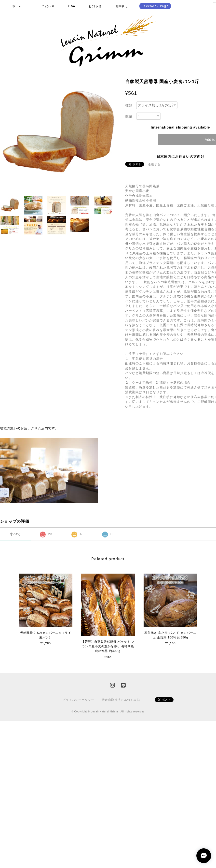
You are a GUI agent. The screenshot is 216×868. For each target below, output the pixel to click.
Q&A (72, 6)
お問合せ (122, 6)
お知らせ (95, 6)
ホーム (17, 6)
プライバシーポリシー (78, 700)
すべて (15, 534)
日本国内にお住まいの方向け (181, 157)
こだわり (48, 6)
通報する (154, 164)
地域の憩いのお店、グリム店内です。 (29, 428)
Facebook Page (155, 6)
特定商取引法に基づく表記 (121, 700)
